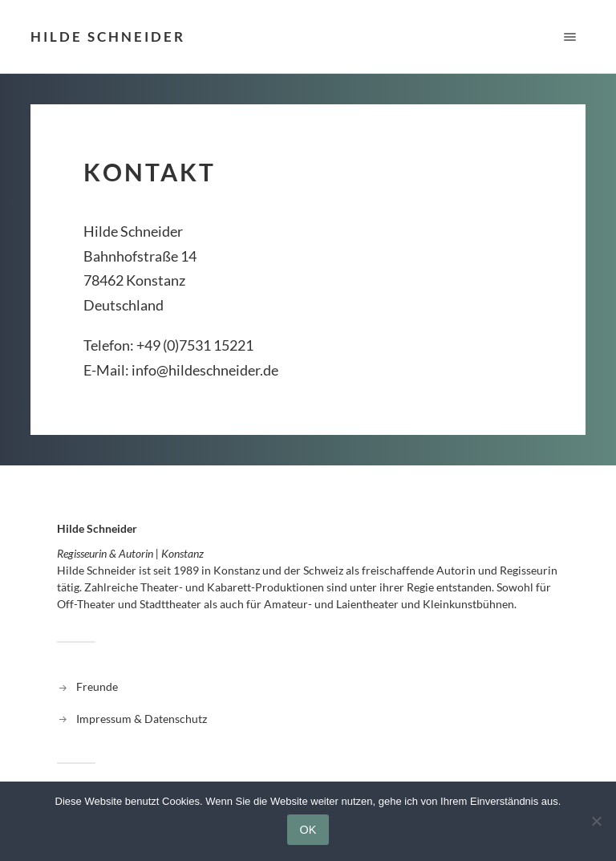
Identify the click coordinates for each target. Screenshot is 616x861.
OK (308, 830)
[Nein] (596, 821)
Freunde (97, 686)
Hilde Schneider (108, 37)
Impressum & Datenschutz (142, 719)
